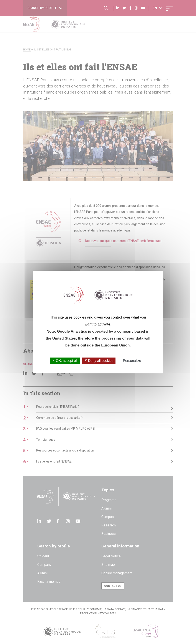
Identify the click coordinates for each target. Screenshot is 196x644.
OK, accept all (65, 361)
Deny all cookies (99, 361)
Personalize (132, 361)
